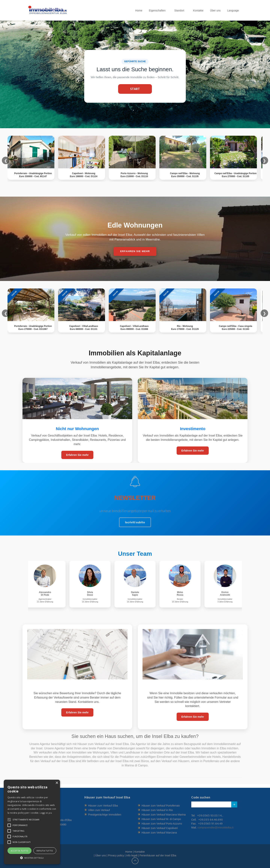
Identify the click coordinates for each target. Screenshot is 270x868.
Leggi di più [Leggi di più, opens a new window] (46, 813)
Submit (232, 805)
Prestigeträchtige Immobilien (105, 815)
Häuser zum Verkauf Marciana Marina (164, 815)
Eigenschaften (158, 10)
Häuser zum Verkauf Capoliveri (160, 828)
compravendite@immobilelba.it (215, 828)
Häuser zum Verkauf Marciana (159, 833)
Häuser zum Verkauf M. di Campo (161, 819)
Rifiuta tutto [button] (45, 851)
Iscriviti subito (135, 522)
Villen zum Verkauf (99, 810)
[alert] (32, 822)
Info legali (132, 855)
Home (139, 10)
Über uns (215, 10)
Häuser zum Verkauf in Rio (157, 810)
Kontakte (198, 10)
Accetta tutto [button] (19, 851)
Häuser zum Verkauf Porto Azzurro (162, 824)
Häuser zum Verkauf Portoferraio (161, 806)
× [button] (57, 783)
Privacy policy (116, 855)
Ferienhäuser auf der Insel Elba (158, 855)
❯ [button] (264, 313)
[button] (26, 820)
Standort (180, 10)
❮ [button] (6, 313)
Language (234, 10)
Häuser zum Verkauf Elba (103, 806)
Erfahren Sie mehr (77, 455)
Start (135, 89)
